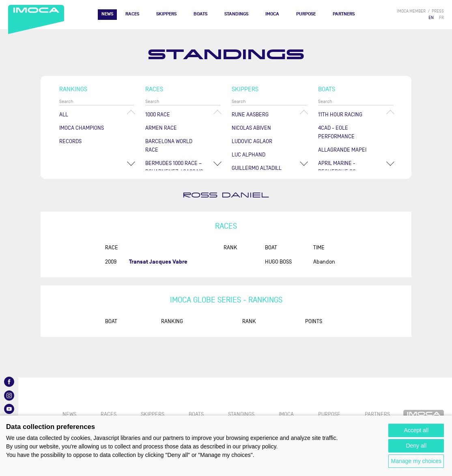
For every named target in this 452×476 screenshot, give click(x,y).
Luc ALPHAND (249, 155)
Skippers (166, 14)
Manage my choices (416, 461)
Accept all (416, 430)
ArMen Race (161, 128)
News (107, 14)
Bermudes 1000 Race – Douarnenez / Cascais (174, 167)
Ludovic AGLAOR (252, 141)
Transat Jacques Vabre (158, 262)
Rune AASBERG (250, 115)
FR (441, 18)
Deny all (416, 446)
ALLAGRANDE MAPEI (342, 150)
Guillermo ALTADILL (257, 168)
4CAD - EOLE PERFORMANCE (336, 132)
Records (70, 141)
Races (132, 14)
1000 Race (158, 115)
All (64, 115)
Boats (200, 14)
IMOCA (272, 14)
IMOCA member (411, 11)
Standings (236, 14)
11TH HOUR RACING (340, 115)
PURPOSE (306, 14)
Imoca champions (82, 128)
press (438, 11)
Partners (344, 14)
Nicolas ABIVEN (251, 128)
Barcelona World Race (169, 146)
